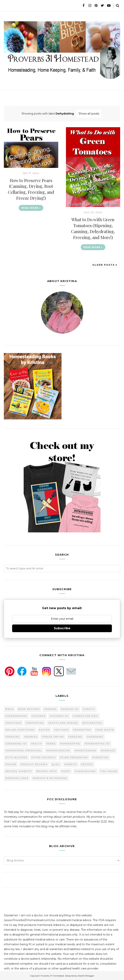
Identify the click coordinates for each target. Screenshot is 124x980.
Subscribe (62, 628)
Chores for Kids (85, 715)
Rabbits (71, 764)
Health (36, 743)
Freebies (31, 736)
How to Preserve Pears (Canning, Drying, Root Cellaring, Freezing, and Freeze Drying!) (31, 189)
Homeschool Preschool (24, 750)
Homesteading (85, 750)
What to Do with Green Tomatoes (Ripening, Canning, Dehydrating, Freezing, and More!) (93, 228)
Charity (89, 708)
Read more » (31, 207)
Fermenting (82, 729)
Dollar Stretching (20, 729)
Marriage (108, 750)
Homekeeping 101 (97, 743)
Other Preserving (74, 757)
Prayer (11, 764)
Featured (61, 729)
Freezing (75, 736)
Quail (56, 764)
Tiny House (109, 770)
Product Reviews (34, 764)
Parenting (100, 757)
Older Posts (103, 264)
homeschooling (58, 750)
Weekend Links (17, 777)
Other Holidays (44, 757)
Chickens (39, 715)
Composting (35, 722)
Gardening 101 (16, 743)
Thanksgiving (85, 770)
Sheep (66, 770)
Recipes (87, 764)
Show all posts (89, 113)
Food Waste (105, 729)
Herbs (51, 743)
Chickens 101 (59, 715)
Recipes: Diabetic (19, 770)
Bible (10, 708)
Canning (50, 708)
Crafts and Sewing (63, 722)
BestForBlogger (86, 975)
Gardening (95, 736)
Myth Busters (16, 757)
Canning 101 (70, 708)
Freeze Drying (53, 736)
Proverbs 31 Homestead (52, 975)
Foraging (13, 736)
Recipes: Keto (47, 770)
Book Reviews (29, 708)
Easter (44, 729)
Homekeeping (70, 743)
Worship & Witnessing (50, 777)
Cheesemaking (16, 715)
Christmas (13, 722)
